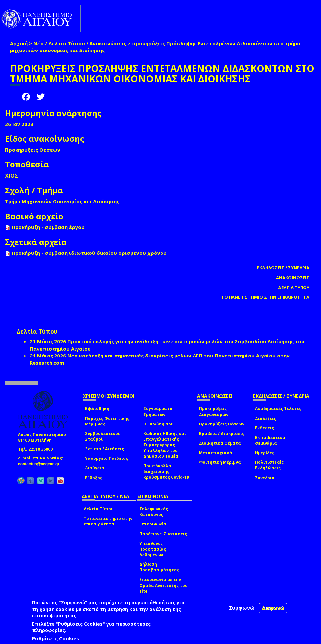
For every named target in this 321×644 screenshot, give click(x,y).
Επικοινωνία (153, 524)
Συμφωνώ (242, 608)
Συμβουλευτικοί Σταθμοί (102, 436)
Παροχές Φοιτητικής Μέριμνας (107, 421)
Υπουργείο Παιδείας (107, 458)
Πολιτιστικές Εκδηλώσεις (269, 465)
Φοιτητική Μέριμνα (220, 462)
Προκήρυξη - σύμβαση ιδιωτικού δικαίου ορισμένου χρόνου (89, 253)
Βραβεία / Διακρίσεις (222, 434)
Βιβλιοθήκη (97, 408)
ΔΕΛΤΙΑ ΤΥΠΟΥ (294, 288)
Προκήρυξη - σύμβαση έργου (48, 227)
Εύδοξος (94, 478)
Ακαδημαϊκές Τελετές (278, 408)
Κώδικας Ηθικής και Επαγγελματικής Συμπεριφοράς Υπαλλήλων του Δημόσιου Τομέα (165, 445)
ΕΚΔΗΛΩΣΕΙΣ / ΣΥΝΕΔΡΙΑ (283, 268)
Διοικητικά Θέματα (220, 443)
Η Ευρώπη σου (159, 424)
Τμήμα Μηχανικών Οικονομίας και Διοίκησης (62, 201)
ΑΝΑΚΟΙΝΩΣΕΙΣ (293, 278)
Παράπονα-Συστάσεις (163, 534)
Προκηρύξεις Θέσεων (222, 424)
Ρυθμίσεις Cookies (55, 638)
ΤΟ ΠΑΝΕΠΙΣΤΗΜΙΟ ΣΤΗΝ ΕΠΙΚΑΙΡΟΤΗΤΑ (265, 297)
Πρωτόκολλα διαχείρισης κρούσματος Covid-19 (166, 472)
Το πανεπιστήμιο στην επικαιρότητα (108, 521)
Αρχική (19, 43)
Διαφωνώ (273, 608)
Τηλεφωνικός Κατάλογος (154, 512)
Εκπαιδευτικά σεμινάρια (270, 440)
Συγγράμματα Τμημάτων (158, 411)
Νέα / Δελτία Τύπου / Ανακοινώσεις (80, 43)
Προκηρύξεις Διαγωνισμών (214, 411)
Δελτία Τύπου (99, 509)
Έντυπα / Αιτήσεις (104, 449)
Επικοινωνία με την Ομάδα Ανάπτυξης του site (163, 585)
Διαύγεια (95, 468)
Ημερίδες (265, 453)
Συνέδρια (265, 478)
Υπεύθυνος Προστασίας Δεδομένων (153, 549)
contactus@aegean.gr (41, 464)
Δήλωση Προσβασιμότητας (159, 567)
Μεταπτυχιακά (216, 453)
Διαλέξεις (266, 418)
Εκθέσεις (265, 428)
